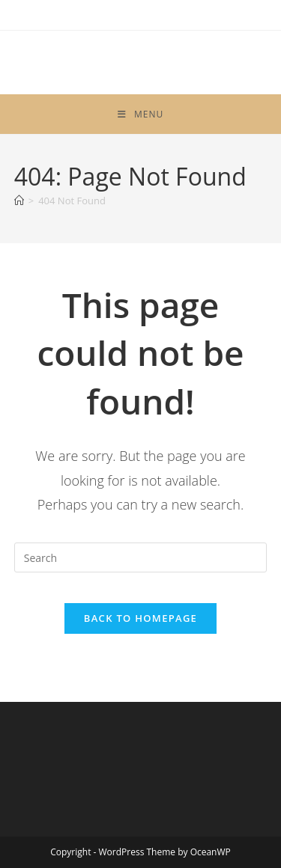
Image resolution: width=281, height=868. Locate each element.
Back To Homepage (140, 618)
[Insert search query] (141, 557)
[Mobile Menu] (140, 114)
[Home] (19, 201)
